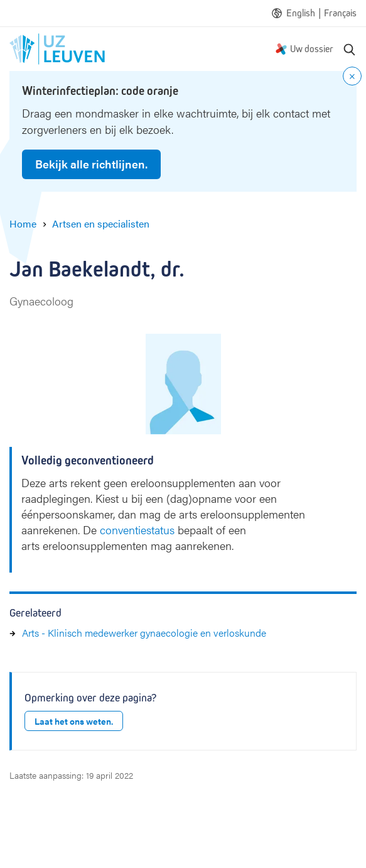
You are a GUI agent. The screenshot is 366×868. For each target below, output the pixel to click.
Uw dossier (312, 49)
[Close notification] (352, 76)
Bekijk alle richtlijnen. (91, 164)
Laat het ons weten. (74, 721)
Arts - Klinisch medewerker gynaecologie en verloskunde (144, 633)
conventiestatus (137, 530)
